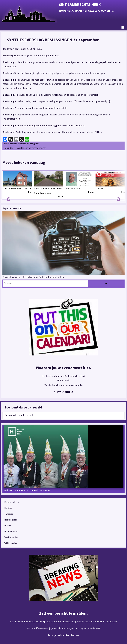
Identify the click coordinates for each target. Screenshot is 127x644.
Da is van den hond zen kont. (19, 415)
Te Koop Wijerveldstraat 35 (17, 189)
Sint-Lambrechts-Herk (80, 5)
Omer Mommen (73, 189)
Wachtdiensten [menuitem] (11, 538)
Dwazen (100, 189)
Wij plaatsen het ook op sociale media (64, 385)
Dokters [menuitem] (8, 508)
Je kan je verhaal (56, 636)
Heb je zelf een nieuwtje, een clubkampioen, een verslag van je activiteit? (64, 629)
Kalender (8, 148)
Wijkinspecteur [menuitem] (11, 543)
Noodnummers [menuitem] (11, 532)
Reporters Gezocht (12, 209)
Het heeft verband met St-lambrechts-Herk (63, 376)
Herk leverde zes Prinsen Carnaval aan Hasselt (27, 491)
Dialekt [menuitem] (8, 526)
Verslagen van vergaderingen (32, 148)
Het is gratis (63, 381)
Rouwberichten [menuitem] (12, 502)
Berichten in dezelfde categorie (21, 144)
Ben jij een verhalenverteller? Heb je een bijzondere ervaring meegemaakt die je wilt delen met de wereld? (63, 622)
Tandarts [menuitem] (9, 514)
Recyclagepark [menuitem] (11, 520)
